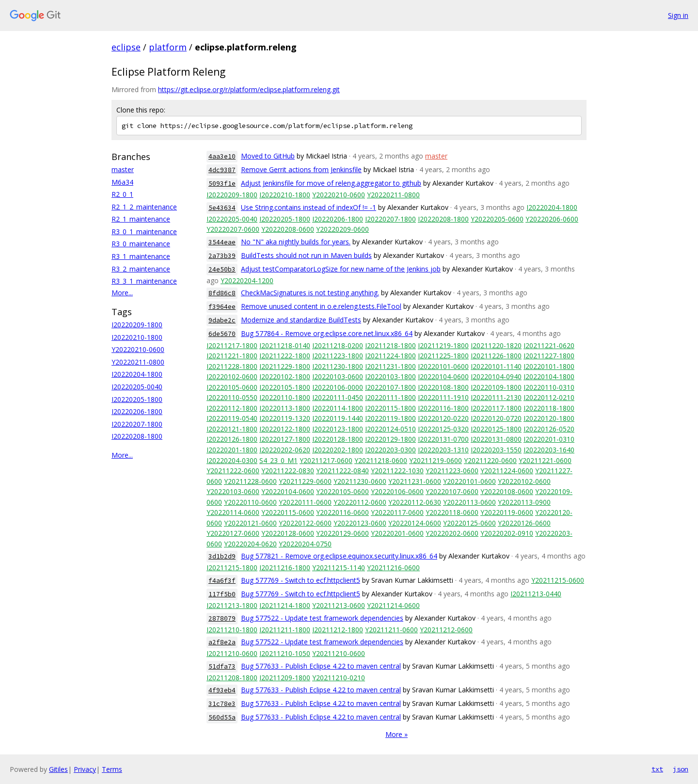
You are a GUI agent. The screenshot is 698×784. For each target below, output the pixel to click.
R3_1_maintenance (141, 256)
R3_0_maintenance (141, 244)
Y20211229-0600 (305, 481)
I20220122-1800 (285, 429)
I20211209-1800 (285, 678)
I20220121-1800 (232, 429)
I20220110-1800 (285, 397)
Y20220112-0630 (415, 502)
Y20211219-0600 (436, 460)
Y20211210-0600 (339, 653)
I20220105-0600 (232, 387)
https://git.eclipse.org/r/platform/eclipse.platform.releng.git (249, 89)
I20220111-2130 (496, 397)
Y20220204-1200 (247, 280)
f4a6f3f (222, 581)
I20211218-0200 (338, 345)
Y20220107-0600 (452, 491)
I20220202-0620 (285, 450)
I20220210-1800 (137, 337)
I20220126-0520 (549, 429)
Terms (112, 769)
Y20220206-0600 (552, 219)
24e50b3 (222, 269)
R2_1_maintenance (141, 219)
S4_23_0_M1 (278, 460)
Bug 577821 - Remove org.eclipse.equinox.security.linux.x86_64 (339, 556)
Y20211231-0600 (415, 481)
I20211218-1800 (390, 345)
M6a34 (122, 182)
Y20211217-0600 (326, 460)
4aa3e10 (222, 156)
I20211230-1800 (338, 366)
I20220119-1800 (390, 418)
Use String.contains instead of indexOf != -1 (309, 207)
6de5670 (222, 334)
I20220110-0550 (232, 397)
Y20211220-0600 (490, 460)
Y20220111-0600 (305, 502)
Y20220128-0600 (288, 533)
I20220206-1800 (137, 411)
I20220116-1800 (443, 408)
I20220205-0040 (137, 387)
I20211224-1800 (390, 356)
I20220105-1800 (285, 387)
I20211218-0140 (285, 345)
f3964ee (222, 307)
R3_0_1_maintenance (144, 232)
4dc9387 (222, 170)
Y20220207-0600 (233, 229)
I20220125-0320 (443, 429)
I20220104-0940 (496, 376)
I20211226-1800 (496, 356)
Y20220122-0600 (305, 523)
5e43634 (222, 208)
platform (168, 47)
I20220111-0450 (338, 397)
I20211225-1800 (443, 356)
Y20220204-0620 (250, 544)
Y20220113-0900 (524, 502)
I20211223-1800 (338, 356)
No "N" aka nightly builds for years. (296, 242)
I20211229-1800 (285, 366)
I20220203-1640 (549, 450)
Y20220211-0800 (138, 362)
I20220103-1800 (390, 376)
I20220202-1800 (338, 450)
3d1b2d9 (222, 556)
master (123, 169)
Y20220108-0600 (507, 491)
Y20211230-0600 (360, 481)
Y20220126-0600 (524, 523)
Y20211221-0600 (545, 460)
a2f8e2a (222, 642)
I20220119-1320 (285, 418)
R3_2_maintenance (141, 269)
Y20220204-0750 (305, 544)
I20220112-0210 (549, 397)
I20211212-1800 (338, 630)
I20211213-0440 (536, 594)
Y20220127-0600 (233, 533)
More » (397, 734)
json (681, 769)
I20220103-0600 (338, 376)
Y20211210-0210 (339, 678)
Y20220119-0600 (507, 512)
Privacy (85, 769)
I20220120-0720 (496, 418)
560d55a (222, 717)
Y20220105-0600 (342, 491)
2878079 (222, 618)
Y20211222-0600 (233, 471)
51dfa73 (222, 666)
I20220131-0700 (443, 439)
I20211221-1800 (232, 356)
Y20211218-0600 (381, 460)
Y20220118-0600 (452, 512)
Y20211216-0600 (393, 568)
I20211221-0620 (549, 345)
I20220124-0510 (390, 429)
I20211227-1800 (549, 356)
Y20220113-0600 (469, 502)
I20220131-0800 (496, 439)
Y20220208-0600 (288, 229)
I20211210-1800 (232, 630)
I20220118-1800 (549, 408)
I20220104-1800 (549, 376)
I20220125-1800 (496, 429)
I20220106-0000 (338, 387)
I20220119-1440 (338, 418)
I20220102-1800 (285, 376)
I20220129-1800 (390, 439)
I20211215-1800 (232, 568)
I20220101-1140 (496, 366)
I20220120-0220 (443, 418)
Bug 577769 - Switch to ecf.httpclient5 (301, 580)
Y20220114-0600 (233, 512)
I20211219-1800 (443, 345)
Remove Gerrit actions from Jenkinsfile (301, 169)
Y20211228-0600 (250, 481)
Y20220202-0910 (507, 533)
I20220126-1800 (232, 439)
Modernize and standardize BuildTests (301, 320)
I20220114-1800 (338, 408)
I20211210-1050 (285, 653)
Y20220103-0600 (233, 491)
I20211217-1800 (232, 345)
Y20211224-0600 (507, 471)
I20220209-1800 (137, 325)
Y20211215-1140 (339, 568)
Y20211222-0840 (342, 471)
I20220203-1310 (443, 450)
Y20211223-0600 (452, 471)
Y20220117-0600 (397, 512)
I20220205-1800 (137, 399)
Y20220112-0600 (360, 502)
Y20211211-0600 (391, 630)
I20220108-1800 (443, 387)
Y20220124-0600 (415, 523)
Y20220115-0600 (288, 512)
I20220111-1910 (443, 397)
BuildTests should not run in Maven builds (306, 255)
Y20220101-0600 (469, 481)
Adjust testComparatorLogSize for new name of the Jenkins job (341, 269)
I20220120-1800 (549, 418)
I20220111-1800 (390, 397)
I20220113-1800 (285, 408)
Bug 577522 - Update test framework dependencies (322, 618)
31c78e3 (222, 704)
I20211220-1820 (496, 345)
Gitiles (58, 769)
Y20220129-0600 (342, 533)
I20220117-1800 (496, 408)
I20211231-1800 (390, 366)
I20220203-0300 (390, 450)
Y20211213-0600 (339, 605)
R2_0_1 (122, 194)
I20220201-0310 (549, 439)
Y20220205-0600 (497, 219)
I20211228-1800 (232, 366)
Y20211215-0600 (558, 580)
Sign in (678, 15)
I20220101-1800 (549, 366)
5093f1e (222, 184)
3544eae (222, 242)
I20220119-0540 (232, 418)
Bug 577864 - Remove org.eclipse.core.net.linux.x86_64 (327, 333)
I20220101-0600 (443, 366)
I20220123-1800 (338, 429)
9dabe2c (222, 320)
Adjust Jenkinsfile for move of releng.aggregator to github (331, 183)
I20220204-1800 (137, 374)
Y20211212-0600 (446, 630)
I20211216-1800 (285, 568)
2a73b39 (222, 256)
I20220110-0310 (549, 387)
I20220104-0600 (443, 376)
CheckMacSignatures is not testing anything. (310, 293)
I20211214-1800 (285, 605)
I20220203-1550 (496, 450)
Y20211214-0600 (393, 605)
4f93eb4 (222, 690)
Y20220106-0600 (397, 491)
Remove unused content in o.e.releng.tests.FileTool (321, 306)
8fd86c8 (222, 293)
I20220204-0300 (232, 460)
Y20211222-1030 (397, 471)
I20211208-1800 (232, 678)
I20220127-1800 (285, 439)
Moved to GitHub (268, 156)
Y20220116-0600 (342, 512)
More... (122, 293)
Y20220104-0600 (288, 491)
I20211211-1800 (285, 630)
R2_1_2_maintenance (144, 207)
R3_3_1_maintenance (144, 281)
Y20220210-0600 (138, 349)
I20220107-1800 (390, 387)
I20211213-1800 (232, 605)
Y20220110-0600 (250, 502)
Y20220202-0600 (452, 533)
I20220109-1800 (496, 387)
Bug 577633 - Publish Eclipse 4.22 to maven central (321, 666)
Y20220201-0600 (397, 533)
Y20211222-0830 (288, 471)
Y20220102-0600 (524, 481)
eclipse (126, 47)
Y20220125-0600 (469, 523)
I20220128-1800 (338, 439)
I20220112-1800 (232, 408)
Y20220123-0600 (360, 523)
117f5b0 (222, 594)
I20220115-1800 (390, 408)
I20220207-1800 (137, 424)
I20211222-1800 (285, 356)
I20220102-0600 (232, 376)
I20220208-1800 (137, 436)
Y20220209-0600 (342, 229)
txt (657, 769)
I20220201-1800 (232, 450)
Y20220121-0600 (250, 523)
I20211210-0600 (232, 653)
